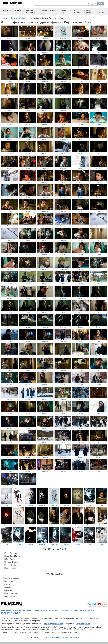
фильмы (27, 611)
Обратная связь (54, 638)
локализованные (12, 593)
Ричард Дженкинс (12, 562)
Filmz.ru (17, 621)
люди (55, 611)
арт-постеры (10, 596)
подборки (64, 611)
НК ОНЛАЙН (77, 11)
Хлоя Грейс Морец (13, 553)
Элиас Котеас (11, 565)
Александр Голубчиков (53, 624)
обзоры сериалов (30, 11)
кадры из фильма (12, 578)
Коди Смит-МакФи (12, 556)
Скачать (9, 38)
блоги (47, 611)
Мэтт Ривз (9, 559)
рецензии (18, 11)
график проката (87, 11)
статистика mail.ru (10, 613)
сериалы (38, 611)
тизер (8, 584)
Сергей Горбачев (83, 624)
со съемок (9, 581)
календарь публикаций (83, 611)
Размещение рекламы (72, 638)
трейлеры (55, 11)
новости (7, 11)
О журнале (101, 11)
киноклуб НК (66, 11)
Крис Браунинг (11, 568)
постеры (9, 590)
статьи (44, 11)
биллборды (10, 587)
